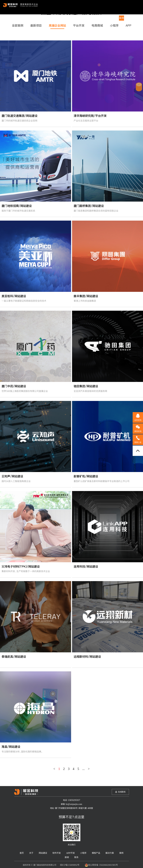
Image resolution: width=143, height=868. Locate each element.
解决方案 (112, 18)
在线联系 (122, 792)
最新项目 (36, 25)
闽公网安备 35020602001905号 (101, 865)
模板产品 (99, 18)
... (83, 769)
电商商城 (97, 25)
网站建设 (52, 18)
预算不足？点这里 (71, 817)
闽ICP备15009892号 (70, 865)
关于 (42, 18)
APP (128, 25)
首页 (35, 18)
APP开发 (77, 18)
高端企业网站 (57, 25)
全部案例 (18, 25)
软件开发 (64, 18)
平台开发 (79, 25)
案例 (121, 18)
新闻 (129, 18)
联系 (136, 18)
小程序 (88, 18)
